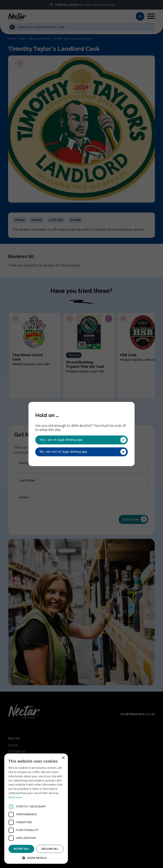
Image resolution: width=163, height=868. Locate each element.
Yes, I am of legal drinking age (83, 440)
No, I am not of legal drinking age (83, 452)
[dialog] (36, 809)
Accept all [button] (21, 849)
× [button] (63, 758)
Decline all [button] (50, 849)
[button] (36, 858)
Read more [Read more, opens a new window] (15, 797)
